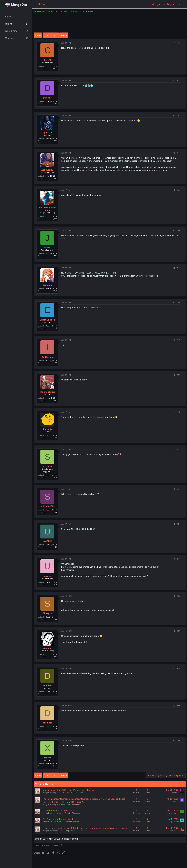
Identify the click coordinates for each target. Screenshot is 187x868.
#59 (179, 706)
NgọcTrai (47, 133)
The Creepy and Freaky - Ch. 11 (58, 819)
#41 (179, 43)
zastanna (47, 285)
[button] (19, 31)
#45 (179, 190)
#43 (179, 116)
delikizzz (47, 723)
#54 (179, 524)
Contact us (71, 862)
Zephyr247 (47, 170)
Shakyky (47, 613)
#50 (179, 375)
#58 (179, 668)
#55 (179, 559)
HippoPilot (174, 822)
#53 (179, 489)
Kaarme (175, 793)
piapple (47, 648)
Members (10, 38)
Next (63, 35)
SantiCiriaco (174, 831)
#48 (179, 303)
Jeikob (47, 247)
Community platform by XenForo (162, 862)
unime (47, 576)
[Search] (43, 4)
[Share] (175, 43)
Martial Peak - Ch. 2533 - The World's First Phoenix (68, 790)
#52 (179, 449)
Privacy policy (105, 862)
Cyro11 (47, 60)
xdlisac (47, 758)
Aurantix (47, 429)
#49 (179, 340)
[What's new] (180, 4)
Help (117, 862)
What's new (11, 31)
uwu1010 (47, 541)
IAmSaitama (47, 357)
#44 (179, 153)
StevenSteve (173, 813)
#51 (179, 412)
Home (8, 16)
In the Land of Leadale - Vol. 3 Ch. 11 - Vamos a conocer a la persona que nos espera (85, 828)
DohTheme (158, 864)
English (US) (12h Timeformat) (48, 862)
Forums (9, 24)
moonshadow (47, 392)
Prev (39, 35)
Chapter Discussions (74, 793)
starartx (47, 466)
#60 (179, 741)
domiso (47, 685)
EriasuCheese (47, 320)
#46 (179, 230)
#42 (179, 81)
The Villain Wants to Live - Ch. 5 (58, 810)
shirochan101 (47, 506)
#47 (179, 268)
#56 (179, 596)
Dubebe (47, 98)
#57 (179, 631)
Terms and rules (87, 862)
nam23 (176, 801)
